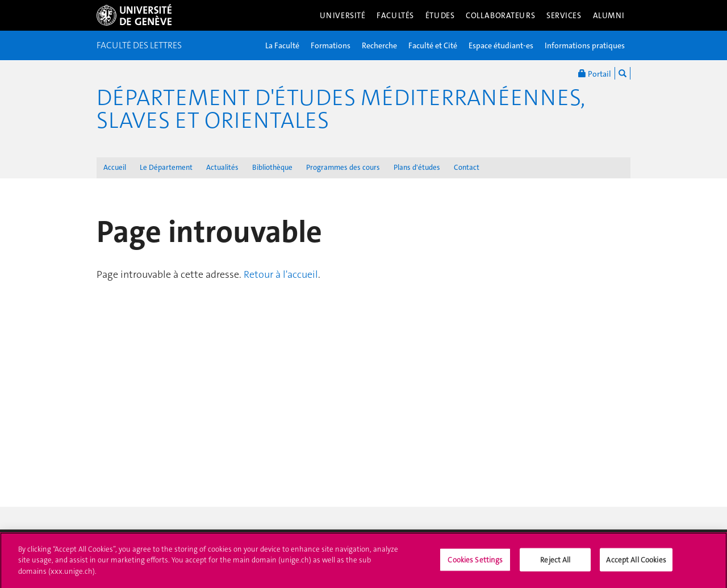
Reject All (555, 564)
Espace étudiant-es (501, 45)
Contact (467, 167)
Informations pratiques (585, 45)
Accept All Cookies (636, 564)
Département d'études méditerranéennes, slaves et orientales (341, 109)
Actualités (222, 167)
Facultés (395, 15)
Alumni (609, 15)
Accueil (115, 167)
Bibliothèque (272, 167)
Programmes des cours (343, 167)
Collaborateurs (500, 15)
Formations (331, 45)
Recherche (379, 45)
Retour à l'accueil (281, 274)
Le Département (166, 167)
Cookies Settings (475, 564)
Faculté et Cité (433, 45)
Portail (595, 73)
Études (440, 15)
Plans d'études (417, 167)
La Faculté (282, 45)
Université (343, 15)
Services (564, 15)
